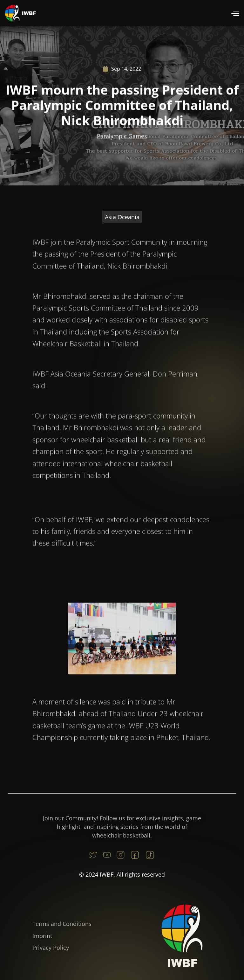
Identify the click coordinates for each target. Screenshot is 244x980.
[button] (235, 13)
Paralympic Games (122, 137)
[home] (21, 13)
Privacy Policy (51, 948)
